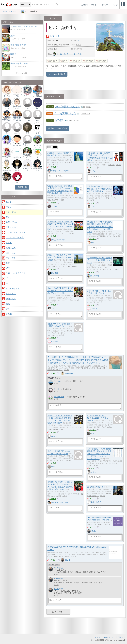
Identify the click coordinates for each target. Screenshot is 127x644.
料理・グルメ (12, 222)
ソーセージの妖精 (17, 95)
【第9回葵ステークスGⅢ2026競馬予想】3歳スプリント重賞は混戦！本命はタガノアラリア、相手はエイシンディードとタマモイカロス (100, 454)
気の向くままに (59, 460)
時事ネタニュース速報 (60, 502)
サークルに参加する (57, 74)
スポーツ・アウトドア (16, 232)
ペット (9, 243)
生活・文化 (55, 36)
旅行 (8, 283)
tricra (53, 467)
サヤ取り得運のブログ (98, 427)
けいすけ (55, 273)
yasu (93, 242)
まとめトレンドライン (27, 145)
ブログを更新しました (65, 113)
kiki (17, 182)
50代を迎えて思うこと (96, 487)
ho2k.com (27, 96)
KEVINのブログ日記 (62, 556)
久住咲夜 (94, 309)
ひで (38, 133)
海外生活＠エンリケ (17, 107)
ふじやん (57, 381)
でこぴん (27, 121)
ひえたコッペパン (62, 233)
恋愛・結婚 (11, 227)
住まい (9, 207)
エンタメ (10, 202)
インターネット (13, 289)
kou (38, 158)
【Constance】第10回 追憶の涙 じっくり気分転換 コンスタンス (100, 260)
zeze (38, 121)
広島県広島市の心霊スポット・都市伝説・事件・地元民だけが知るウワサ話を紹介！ (100, 189)
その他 (9, 314)
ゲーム (9, 278)
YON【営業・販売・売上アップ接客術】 (17, 119)
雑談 (8, 309)
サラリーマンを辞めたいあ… (103, 269)
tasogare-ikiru (7, 170)
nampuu (54, 436)
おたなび (111, 165)
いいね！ (53, 167)
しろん (93, 171)
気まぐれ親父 (96, 502)
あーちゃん (38, 145)
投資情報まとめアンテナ (106, 236)
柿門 (38, 108)
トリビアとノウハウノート (62, 267)
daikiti (17, 170)
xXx (7, 133)
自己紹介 (59, 120)
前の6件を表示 (54, 378)
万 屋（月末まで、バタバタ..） (67, 54)
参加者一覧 (22, 187)
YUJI (27, 108)
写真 (8, 268)
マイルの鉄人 (53, 430)
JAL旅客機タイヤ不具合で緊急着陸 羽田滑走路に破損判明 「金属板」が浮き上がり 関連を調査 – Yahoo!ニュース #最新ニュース (100, 227)
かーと (56, 389)
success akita (59, 397)
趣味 (8, 263)
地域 (8, 304)
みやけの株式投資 (7, 157)
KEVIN (93, 531)
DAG (27, 133)
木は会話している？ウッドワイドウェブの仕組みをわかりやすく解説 (60, 257)
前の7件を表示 (54, 565)
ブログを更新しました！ (67, 107)
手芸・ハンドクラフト (16, 273)
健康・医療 (11, 248)
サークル (98, 637)
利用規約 (107, 637)
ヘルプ (114, 637)
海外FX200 (17, 158)
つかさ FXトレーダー (60, 171)
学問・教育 (11, 299)
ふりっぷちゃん (27, 169)
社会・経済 (11, 253)
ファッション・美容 (15, 238)
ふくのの (7, 96)
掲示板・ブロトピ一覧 (58, 128)
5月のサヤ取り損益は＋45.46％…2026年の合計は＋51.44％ (98, 418)
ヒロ (7, 182)
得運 (92, 433)
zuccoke (17, 133)
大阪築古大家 (17, 145)
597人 (80, 40)
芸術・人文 (11, 294)
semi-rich (55, 206)
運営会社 (122, 637)
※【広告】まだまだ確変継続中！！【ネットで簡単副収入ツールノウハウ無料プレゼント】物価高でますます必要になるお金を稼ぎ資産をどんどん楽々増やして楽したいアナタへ (78, 360)
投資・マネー (12, 258)
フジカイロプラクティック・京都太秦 (38, 94)
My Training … (99, 524)
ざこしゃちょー (7, 145)
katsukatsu (69, 373)
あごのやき (95, 276)
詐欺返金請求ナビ (38, 169)
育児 (8, 217)
